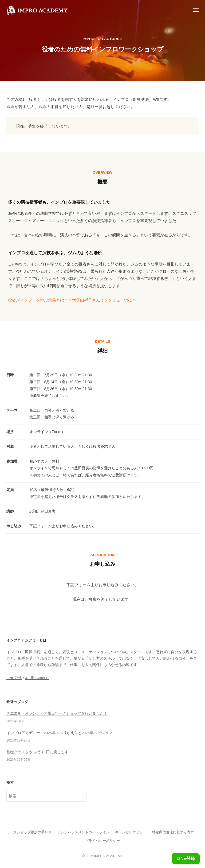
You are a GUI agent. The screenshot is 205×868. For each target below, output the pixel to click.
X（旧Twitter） (37, 678)
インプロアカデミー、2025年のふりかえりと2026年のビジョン (59, 733)
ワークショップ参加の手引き (29, 832)
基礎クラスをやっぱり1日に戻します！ (39, 752)
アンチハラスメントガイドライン (83, 832)
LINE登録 (186, 859)
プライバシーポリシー (102, 841)
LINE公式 (14, 678)
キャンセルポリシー (131, 832)
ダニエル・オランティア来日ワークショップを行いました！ (57, 713)
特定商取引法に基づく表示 (173, 832)
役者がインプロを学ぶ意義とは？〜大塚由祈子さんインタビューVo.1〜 (72, 300)
